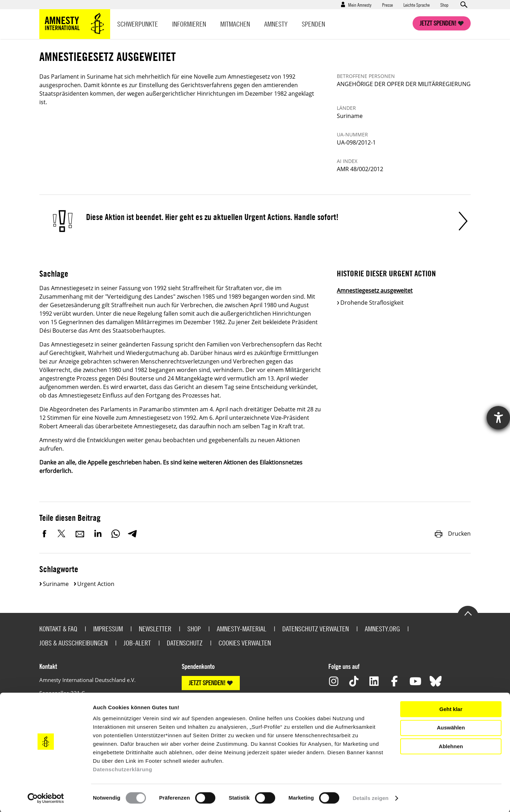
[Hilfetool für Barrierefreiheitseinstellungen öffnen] (498, 418)
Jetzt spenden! (438, 23)
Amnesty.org (382, 629)
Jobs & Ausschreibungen (73, 643)
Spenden (313, 24)
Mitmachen (235, 24)
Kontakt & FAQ (58, 629)
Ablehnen (451, 746)
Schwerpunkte (138, 24)
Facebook (45, 534)
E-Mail (80, 534)
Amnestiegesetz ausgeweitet (375, 291)
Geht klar (451, 709)
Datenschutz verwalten (316, 629)
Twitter (62, 534)
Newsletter (155, 629)
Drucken (452, 534)
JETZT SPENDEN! (207, 683)
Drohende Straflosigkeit (372, 303)
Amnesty (276, 24)
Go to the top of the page (468, 613)
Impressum (108, 629)
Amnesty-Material (242, 629)
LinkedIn (98, 534)
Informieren (189, 24)
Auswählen (451, 728)
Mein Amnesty (360, 5)
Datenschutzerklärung (123, 769)
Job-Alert (137, 643)
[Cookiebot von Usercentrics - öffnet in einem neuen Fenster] (46, 798)
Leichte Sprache (416, 5)
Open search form (464, 5)
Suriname (56, 584)
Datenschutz (185, 643)
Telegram (132, 534)
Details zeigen (371, 798)
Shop (444, 5)
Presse (387, 5)
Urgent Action (96, 584)
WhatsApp (115, 534)
